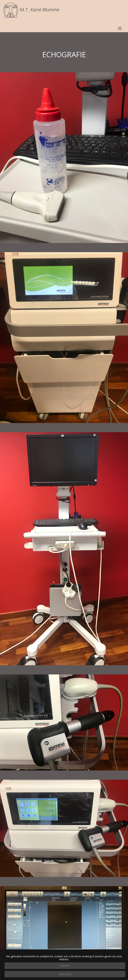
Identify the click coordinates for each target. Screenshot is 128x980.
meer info (65, 974)
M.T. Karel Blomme (31, 10)
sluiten (65, 966)
